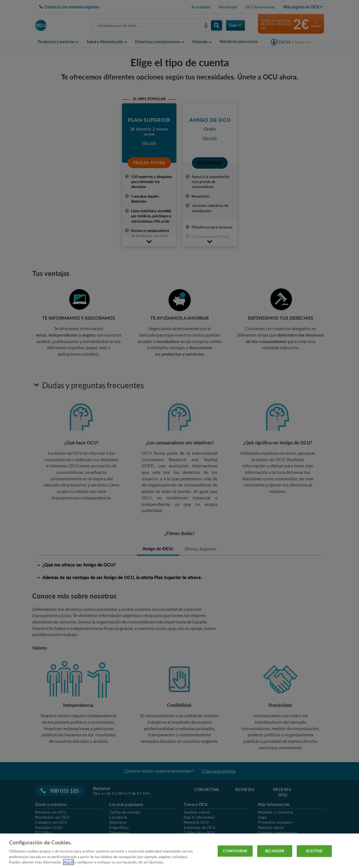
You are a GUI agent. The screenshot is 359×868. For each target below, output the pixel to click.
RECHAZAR (275, 851)
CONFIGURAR (235, 851)
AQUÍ (68, 862)
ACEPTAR (314, 851)
